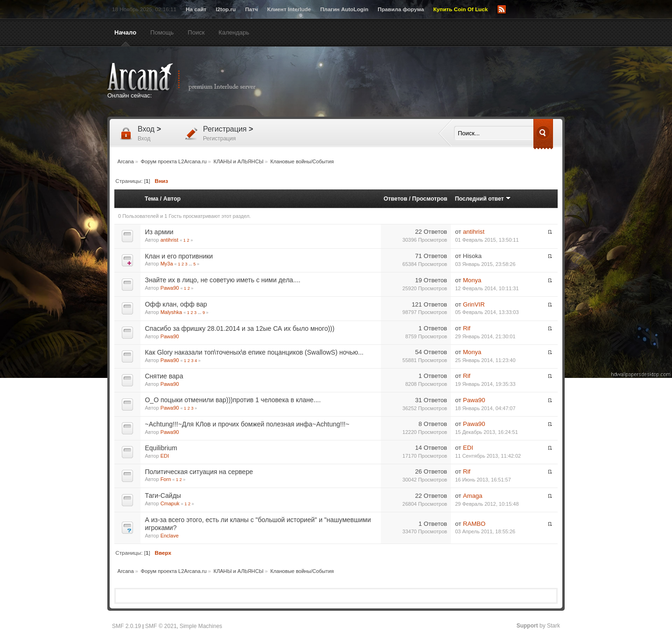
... (191, 264)
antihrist (170, 240)
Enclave (170, 536)
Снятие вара (164, 376)
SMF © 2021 (161, 626)
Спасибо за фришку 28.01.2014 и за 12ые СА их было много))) (239, 328)
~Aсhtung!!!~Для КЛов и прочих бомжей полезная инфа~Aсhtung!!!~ (247, 424)
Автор (172, 199)
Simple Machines (201, 626)
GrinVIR (474, 304)
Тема (151, 199)
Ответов (395, 199)
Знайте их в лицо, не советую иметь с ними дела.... (222, 280)
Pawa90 (170, 288)
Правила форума (401, 9)
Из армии (159, 232)
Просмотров (430, 199)
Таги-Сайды (163, 495)
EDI (165, 456)
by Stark (538, 626)
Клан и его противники (179, 256)
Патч (251, 9)
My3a (167, 264)
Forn (166, 479)
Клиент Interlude (289, 9)
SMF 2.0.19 (126, 626)
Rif (467, 328)
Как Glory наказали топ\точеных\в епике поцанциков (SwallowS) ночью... (254, 352)
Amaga (473, 496)
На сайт (196, 9)
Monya (472, 280)
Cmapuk (170, 503)
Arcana (191, 77)
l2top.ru (226, 9)
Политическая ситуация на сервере (199, 472)
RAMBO (474, 524)
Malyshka (171, 312)
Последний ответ (483, 199)
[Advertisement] (427, 83)
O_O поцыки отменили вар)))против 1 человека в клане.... (233, 400)
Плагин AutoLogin (344, 9)
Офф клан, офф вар (176, 304)
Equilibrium (161, 448)
